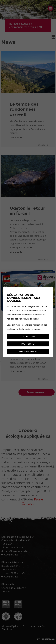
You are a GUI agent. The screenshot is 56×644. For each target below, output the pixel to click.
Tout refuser (28, 344)
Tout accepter (28, 336)
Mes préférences (28, 351)
